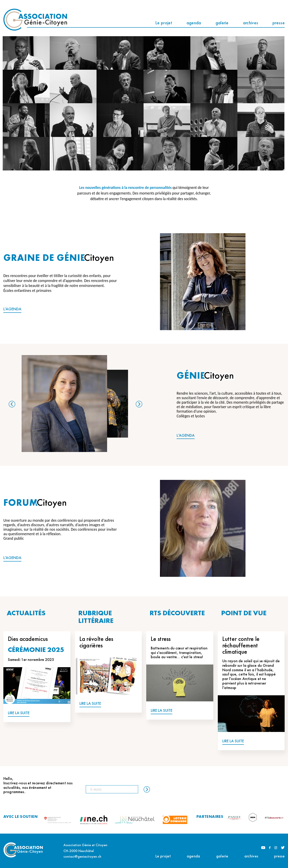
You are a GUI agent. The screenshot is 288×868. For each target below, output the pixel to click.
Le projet (164, 23)
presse (279, 23)
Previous (12, 404)
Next (139, 404)
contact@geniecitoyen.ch (82, 856)
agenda (194, 23)
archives (251, 23)
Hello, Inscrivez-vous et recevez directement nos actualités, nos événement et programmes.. (38, 785)
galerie (222, 23)
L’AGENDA (12, 309)
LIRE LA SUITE (19, 713)
